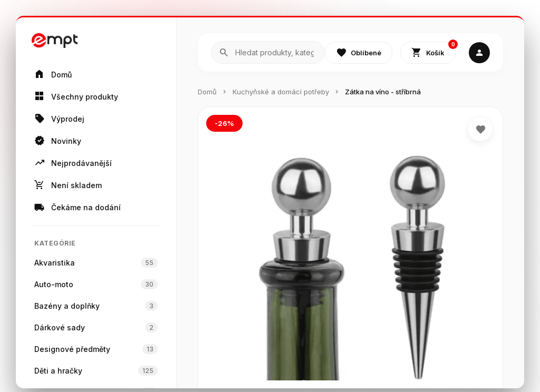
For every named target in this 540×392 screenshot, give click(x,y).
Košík (433, 50)
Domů (207, 92)
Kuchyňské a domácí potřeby (281, 92)
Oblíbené (359, 53)
